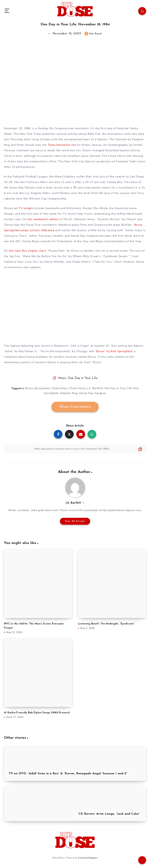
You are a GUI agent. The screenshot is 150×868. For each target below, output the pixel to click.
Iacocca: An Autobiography (110, 145)
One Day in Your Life (83, 378)
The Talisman (118, 139)
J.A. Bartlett (95, 388)
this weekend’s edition (43, 219)
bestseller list (62, 145)
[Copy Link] (75, 449)
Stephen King (69, 393)
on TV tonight (24, 208)
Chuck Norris (77, 388)
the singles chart (27, 251)
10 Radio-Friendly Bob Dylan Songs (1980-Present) (37, 713)
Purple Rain (57, 251)
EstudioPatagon (88, 858)
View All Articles (75, 521)
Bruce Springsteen (38, 388)
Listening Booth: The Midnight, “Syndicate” (106, 624)
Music (62, 378)
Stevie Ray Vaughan (93, 393)
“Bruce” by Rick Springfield (114, 351)
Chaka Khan (59, 388)
